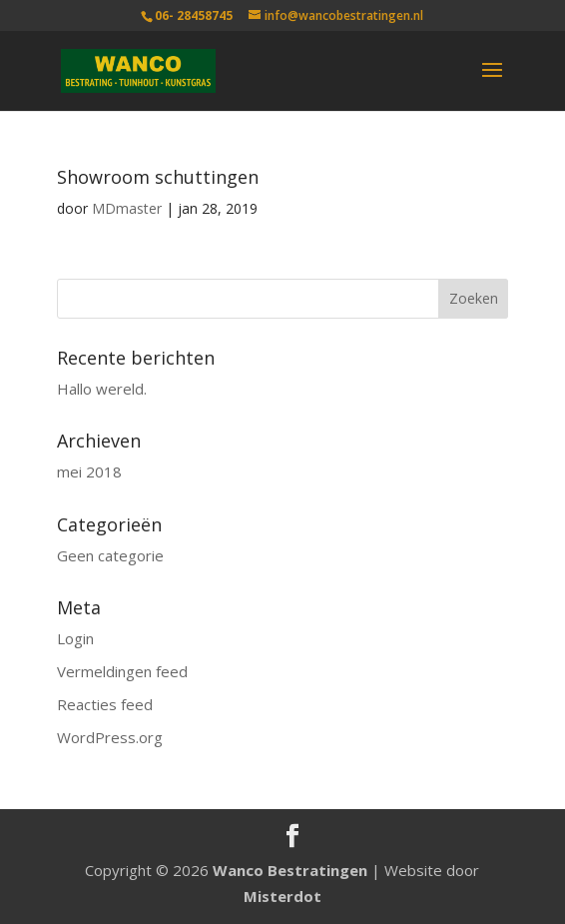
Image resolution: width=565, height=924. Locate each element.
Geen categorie (110, 555)
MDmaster (127, 208)
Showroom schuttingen (158, 177)
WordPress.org (110, 737)
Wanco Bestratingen (290, 870)
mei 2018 (89, 471)
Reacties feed (105, 704)
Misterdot (282, 896)
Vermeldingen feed (122, 671)
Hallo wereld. (102, 389)
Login (75, 638)
